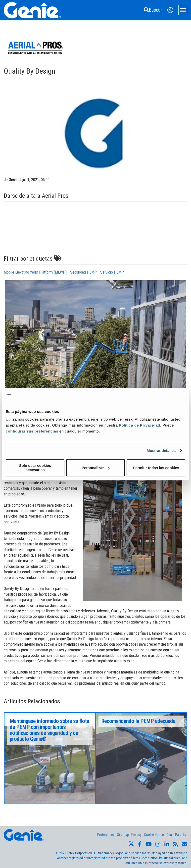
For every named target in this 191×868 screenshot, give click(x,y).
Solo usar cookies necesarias (35, 468)
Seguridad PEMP (83, 272)
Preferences (106, 835)
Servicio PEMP (112, 272)
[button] (6, 758)
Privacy (136, 835)
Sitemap (123, 835)
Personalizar (96, 468)
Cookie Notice (154, 835)
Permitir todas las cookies (156, 468)
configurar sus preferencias (32, 431)
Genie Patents (176, 835)
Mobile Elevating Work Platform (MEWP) (35, 272)
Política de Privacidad (140, 425)
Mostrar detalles (161, 451)
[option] (50, 758)
